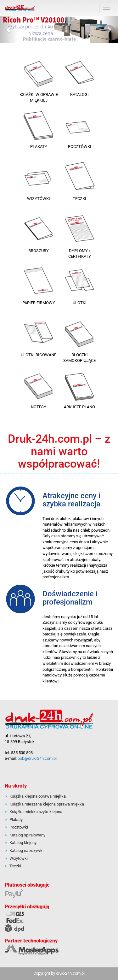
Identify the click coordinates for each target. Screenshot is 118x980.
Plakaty (16, 820)
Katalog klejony (23, 843)
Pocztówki (19, 827)
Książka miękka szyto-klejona (36, 812)
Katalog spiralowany (27, 835)
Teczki (15, 866)
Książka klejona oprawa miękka (38, 796)
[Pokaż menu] (106, 8)
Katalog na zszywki (26, 850)
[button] (9, 30)
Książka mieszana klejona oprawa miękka (47, 804)
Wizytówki (19, 858)
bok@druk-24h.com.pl (37, 758)
